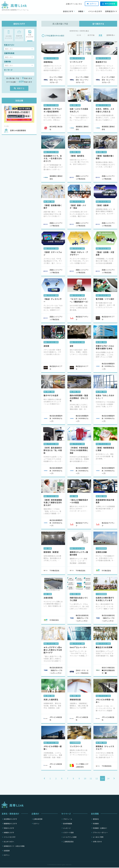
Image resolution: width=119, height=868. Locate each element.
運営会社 (96, 820)
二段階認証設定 (68, 842)
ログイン (92, 4)
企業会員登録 (38, 820)
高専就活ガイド (111, 11)
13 (102, 779)
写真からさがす (9, 828)
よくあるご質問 (98, 838)
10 (85, 779)
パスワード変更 (68, 833)
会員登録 (7, 851)
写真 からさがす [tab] (30, 34)
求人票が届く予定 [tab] (60, 24)
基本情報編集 (68, 824)
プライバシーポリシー (100, 833)
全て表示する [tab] (98, 24)
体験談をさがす (9, 833)
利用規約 (96, 824)
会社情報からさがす (10, 820)
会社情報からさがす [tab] (9, 35)
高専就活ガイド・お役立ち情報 (14, 847)
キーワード (8, 70)
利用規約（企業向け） (100, 828)
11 (91, 779)
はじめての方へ (9, 842)
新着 (101, 36)
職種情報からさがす (10, 824)
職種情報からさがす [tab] (19, 35)
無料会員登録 (109, 4)
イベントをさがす (95, 11)
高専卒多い (111, 36)
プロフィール (68, 820)
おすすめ (91, 36)
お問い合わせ (97, 842)
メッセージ (67, 828)
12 (97, 779)
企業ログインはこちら (74, 4)
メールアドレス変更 (70, 838)
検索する (19, 88)
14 (108, 779)
